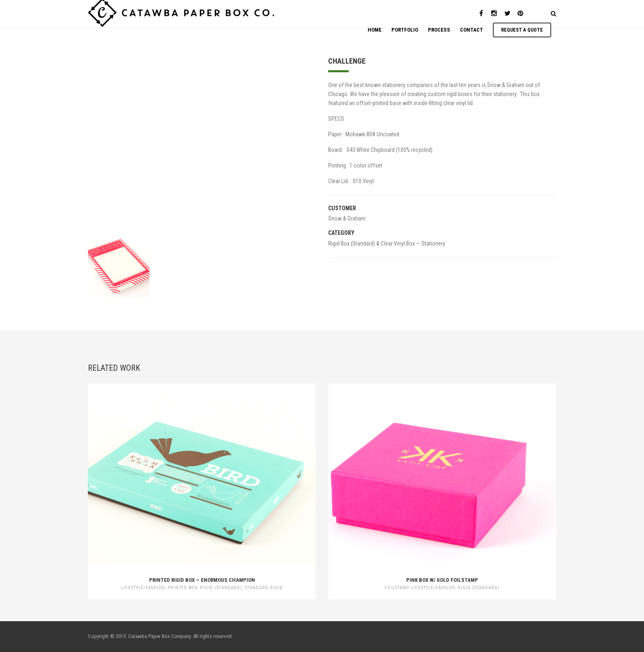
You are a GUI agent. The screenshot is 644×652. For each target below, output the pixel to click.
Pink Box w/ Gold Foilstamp (442, 580)
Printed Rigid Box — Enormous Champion (202, 580)
